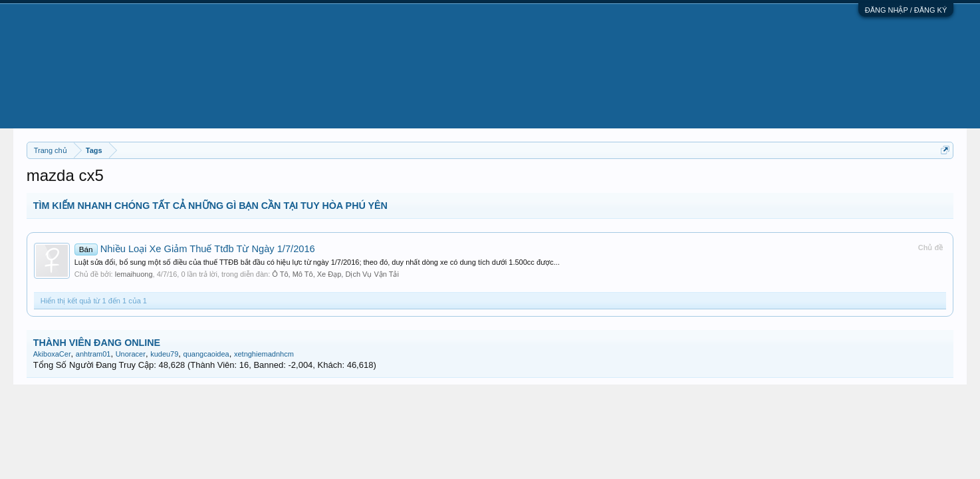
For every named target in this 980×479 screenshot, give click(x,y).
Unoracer (131, 354)
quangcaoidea (206, 354)
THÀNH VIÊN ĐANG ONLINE (97, 343)
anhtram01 (93, 354)
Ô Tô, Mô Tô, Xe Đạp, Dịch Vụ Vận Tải (335, 274)
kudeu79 (164, 354)
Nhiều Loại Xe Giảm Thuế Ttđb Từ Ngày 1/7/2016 (195, 249)
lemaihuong (134, 274)
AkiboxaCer (52, 354)
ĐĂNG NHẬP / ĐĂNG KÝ (906, 10)
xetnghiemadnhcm (264, 354)
